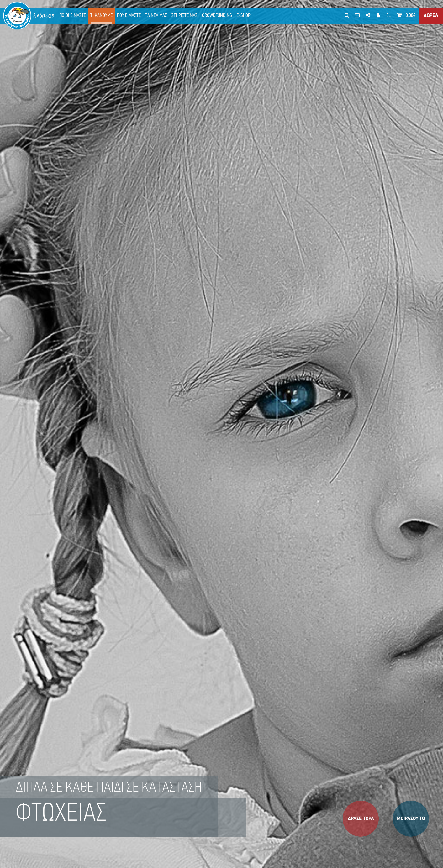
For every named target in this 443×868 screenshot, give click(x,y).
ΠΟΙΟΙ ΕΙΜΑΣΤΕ (73, 16)
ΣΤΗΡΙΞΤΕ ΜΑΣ (185, 16)
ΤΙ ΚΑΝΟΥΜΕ (101, 16)
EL (388, 16)
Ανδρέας (44, 16)
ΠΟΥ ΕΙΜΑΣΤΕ (129, 16)
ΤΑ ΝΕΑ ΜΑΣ (156, 16)
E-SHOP (243, 16)
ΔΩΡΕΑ (431, 16)
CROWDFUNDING (217, 16)
